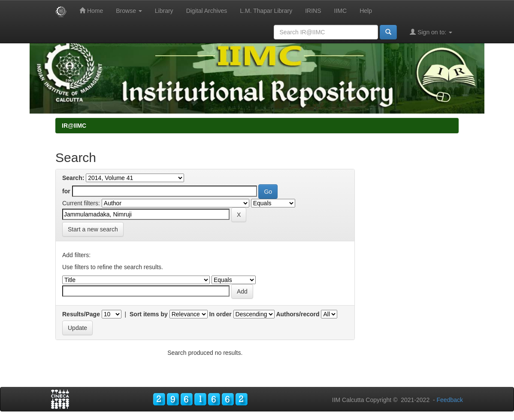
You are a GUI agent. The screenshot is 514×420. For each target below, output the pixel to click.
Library (164, 11)
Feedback (450, 400)
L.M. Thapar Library (266, 11)
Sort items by (149, 314)
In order (221, 314)
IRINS (313, 11)
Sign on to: (431, 32)
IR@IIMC (74, 126)
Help (366, 11)
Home (91, 10)
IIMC (341, 11)
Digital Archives (207, 11)
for (66, 191)
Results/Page (81, 314)
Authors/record (298, 314)
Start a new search (93, 229)
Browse (129, 11)
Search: (73, 178)
